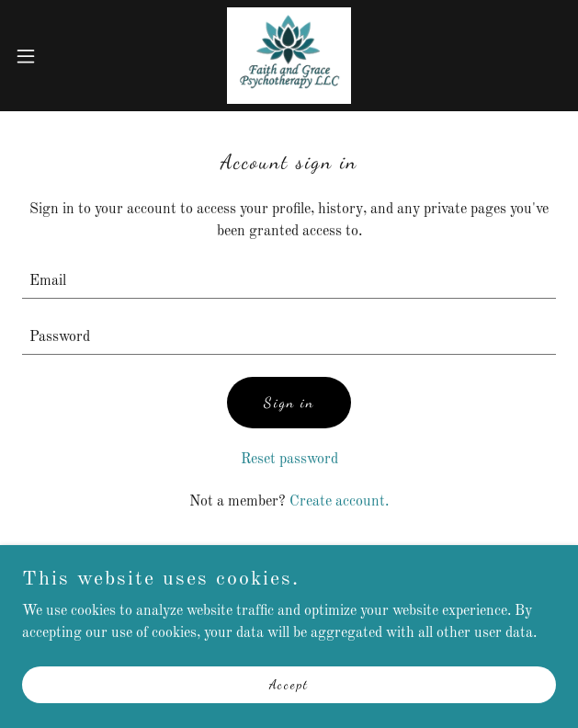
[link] (289, 56)
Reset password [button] (289, 460)
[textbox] (289, 282)
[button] (50, 56)
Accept (289, 709)
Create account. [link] (339, 502)
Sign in (289, 402)
